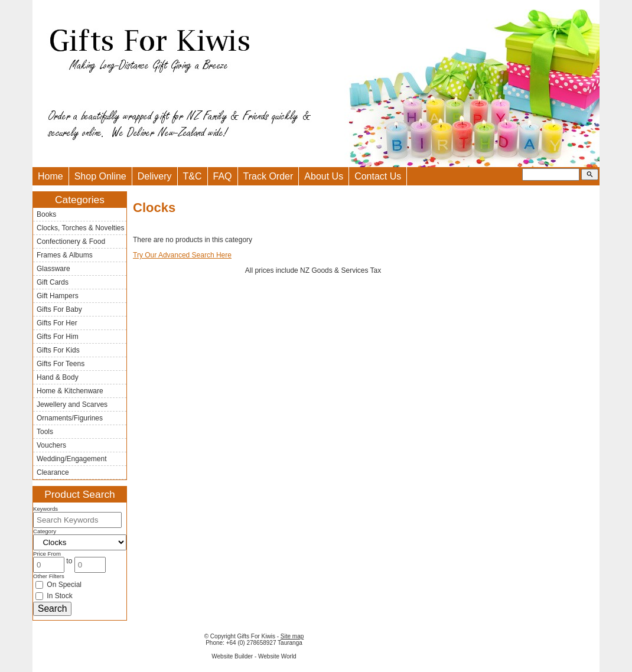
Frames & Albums (65, 255)
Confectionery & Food (71, 242)
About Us (324, 176)
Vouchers (51, 445)
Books (46, 214)
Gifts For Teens (61, 364)
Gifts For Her (57, 323)
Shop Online (100, 176)
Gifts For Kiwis (256, 636)
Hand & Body (58, 377)
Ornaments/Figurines (70, 418)
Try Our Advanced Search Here (182, 255)
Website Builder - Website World (254, 656)
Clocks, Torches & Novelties (81, 228)
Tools (45, 432)
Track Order (268, 176)
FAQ (223, 176)
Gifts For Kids (58, 350)
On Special (58, 585)
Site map (292, 636)
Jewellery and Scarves (72, 404)
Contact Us (378, 176)
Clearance (53, 472)
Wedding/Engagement (72, 459)
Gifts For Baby (59, 309)
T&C (193, 176)
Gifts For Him (58, 337)
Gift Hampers (58, 296)
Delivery (155, 176)
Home (51, 176)
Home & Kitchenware (70, 391)
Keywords (45, 509)
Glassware (53, 269)
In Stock (54, 596)
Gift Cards (53, 282)
